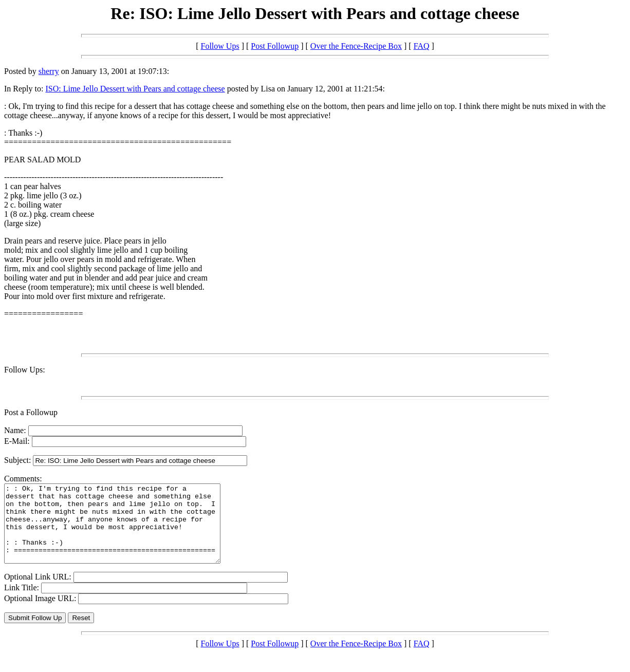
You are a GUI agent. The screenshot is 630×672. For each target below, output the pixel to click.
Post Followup (275, 46)
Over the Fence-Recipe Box (356, 46)
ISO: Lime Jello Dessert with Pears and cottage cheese (135, 89)
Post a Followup (31, 412)
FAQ (422, 46)
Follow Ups (220, 46)
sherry (49, 71)
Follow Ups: (25, 370)
